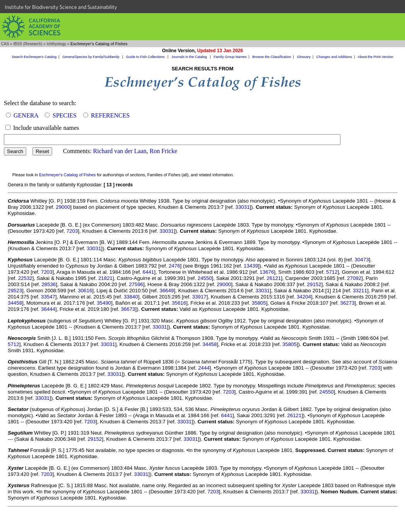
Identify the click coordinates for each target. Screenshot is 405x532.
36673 (128, 309)
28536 (48, 284)
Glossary (304, 57)
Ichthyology (57, 44)
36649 (167, 291)
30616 (85, 291)
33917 (199, 297)
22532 (25, 278)
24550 (205, 278)
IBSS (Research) (28, 44)
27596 (136, 284)
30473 (362, 260)
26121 (274, 278)
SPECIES (65, 115)
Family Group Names (230, 57)
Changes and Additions (334, 57)
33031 (242, 207)
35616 (179, 303)
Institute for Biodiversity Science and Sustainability (61, 7)
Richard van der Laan (120, 151)
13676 (267, 272)
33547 (48, 297)
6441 (148, 272)
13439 (251, 266)
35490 (104, 303)
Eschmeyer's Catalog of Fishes (67, 175)
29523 (15, 291)
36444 (48, 309)
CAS (5, 44)
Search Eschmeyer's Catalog (34, 57)
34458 (15, 303)
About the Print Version (375, 57)
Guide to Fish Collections (146, 57)
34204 (304, 297)
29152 (314, 284)
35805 (259, 303)
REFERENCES (110, 115)
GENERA (26, 115)
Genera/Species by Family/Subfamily (91, 57)
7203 (72, 231)
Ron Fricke (163, 151)
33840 (131, 297)
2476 (174, 266)
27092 (354, 278)
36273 (347, 303)
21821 (105, 278)
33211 (360, 291)
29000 (63, 207)
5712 (332, 272)
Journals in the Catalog (190, 57)
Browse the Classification (272, 57)
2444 (204, 368)
